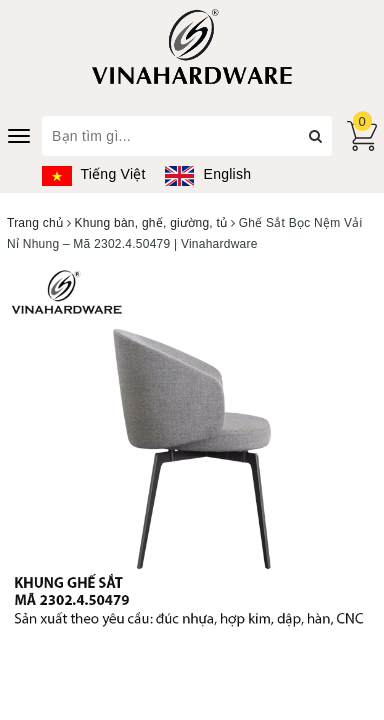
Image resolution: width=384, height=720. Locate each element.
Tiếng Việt (94, 174)
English (208, 174)
